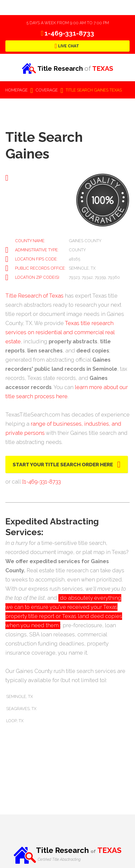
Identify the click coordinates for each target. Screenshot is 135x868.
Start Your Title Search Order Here (63, 464)
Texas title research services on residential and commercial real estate (60, 332)
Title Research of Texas (34, 296)
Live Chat (69, 46)
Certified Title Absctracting (59, 859)
